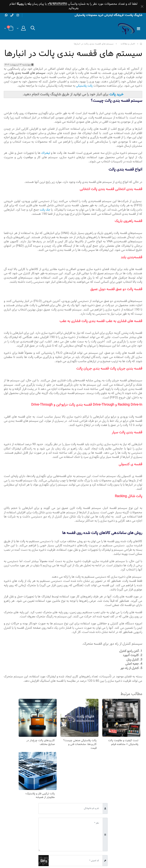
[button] (33, 30)
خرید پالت (116, 95)
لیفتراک (46, 153)
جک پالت (36, 210)
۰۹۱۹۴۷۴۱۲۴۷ (57, 4)
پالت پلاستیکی (84, 86)
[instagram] (18, 16)
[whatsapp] (6, 15)
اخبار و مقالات (128, 44)
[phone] (12, 15)
